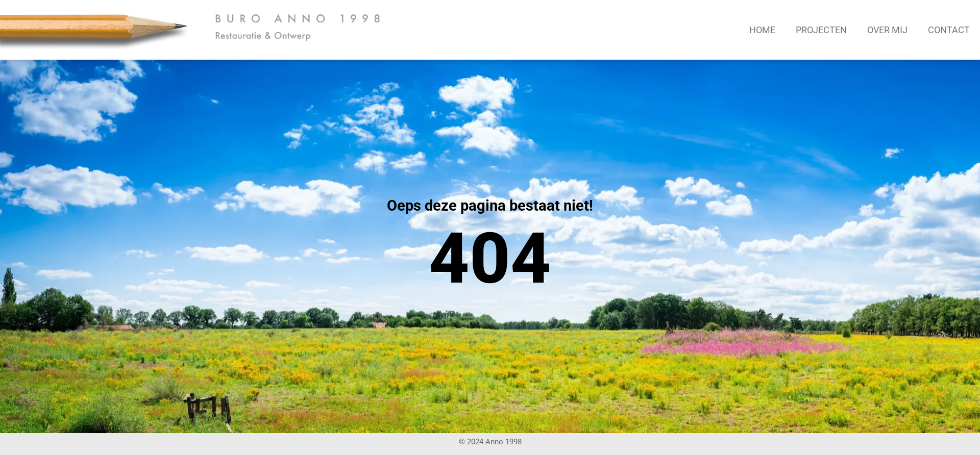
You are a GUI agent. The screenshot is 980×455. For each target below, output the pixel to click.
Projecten (821, 30)
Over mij (887, 30)
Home (762, 30)
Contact (949, 30)
